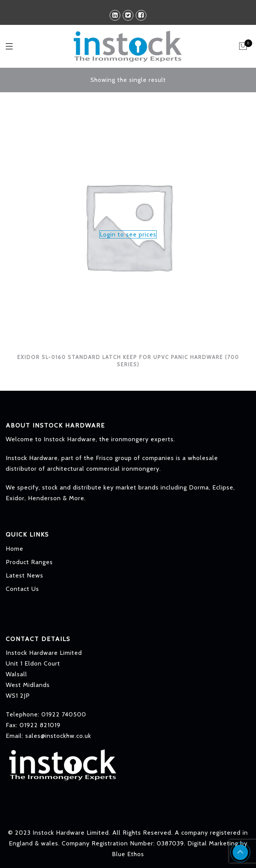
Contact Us (22, 589)
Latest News (25, 575)
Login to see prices (128, 234)
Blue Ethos (128, 854)
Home (15, 549)
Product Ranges (29, 562)
